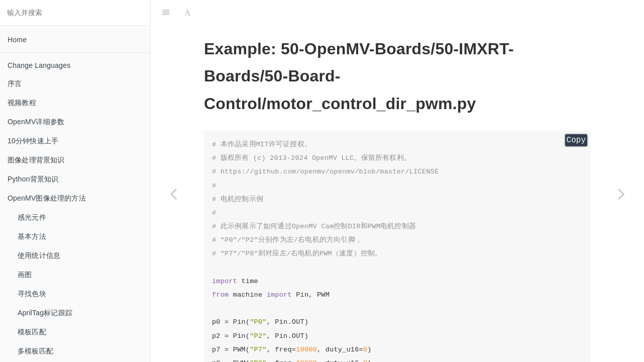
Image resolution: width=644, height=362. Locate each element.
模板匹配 (32, 332)
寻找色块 (32, 294)
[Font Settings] (188, 13)
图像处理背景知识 (36, 160)
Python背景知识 (33, 179)
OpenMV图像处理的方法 (47, 198)
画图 (25, 275)
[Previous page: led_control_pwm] (173, 194)
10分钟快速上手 (33, 141)
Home (17, 40)
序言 (15, 83)
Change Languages (39, 65)
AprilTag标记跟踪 (45, 313)
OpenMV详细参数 (36, 122)
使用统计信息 (39, 255)
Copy (576, 140)
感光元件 (32, 217)
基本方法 (32, 236)
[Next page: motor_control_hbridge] (621, 194)
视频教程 (22, 103)
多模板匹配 (35, 351)
